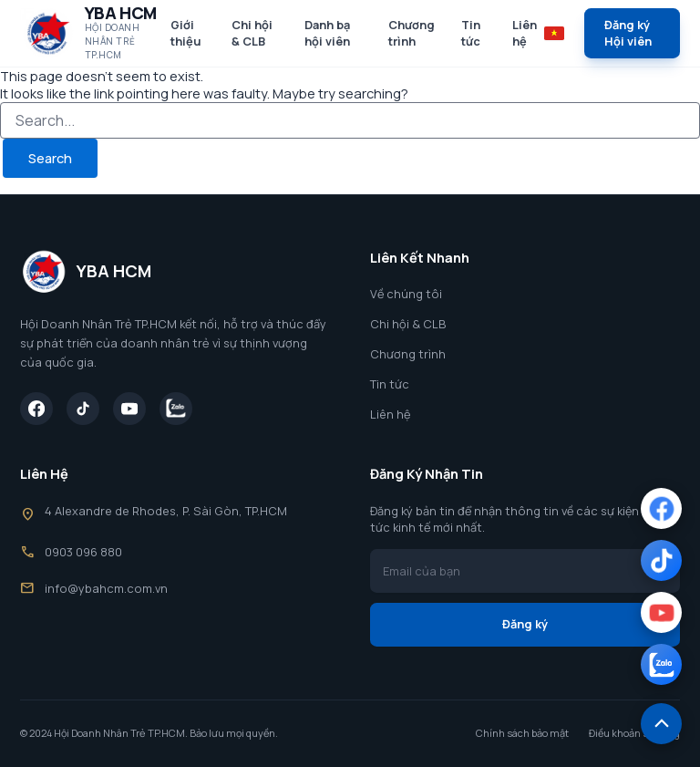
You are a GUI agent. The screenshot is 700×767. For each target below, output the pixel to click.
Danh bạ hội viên (327, 33)
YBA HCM (121, 13)
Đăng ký (525, 624)
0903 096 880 (83, 552)
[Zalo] (176, 409)
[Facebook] (36, 409)
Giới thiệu (186, 33)
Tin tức (471, 33)
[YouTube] (129, 409)
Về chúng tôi (406, 294)
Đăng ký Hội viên (628, 33)
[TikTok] (83, 409)
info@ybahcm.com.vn (106, 588)
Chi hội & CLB (252, 33)
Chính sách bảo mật (522, 733)
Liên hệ (525, 33)
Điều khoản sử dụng (634, 733)
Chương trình (412, 33)
